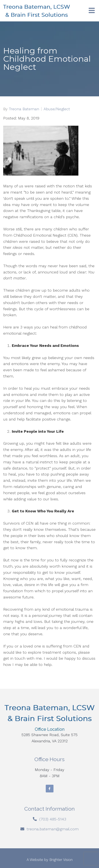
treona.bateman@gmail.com (53, 829)
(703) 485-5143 (53, 819)
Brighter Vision (61, 860)
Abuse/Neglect (57, 109)
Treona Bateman (24, 109)
